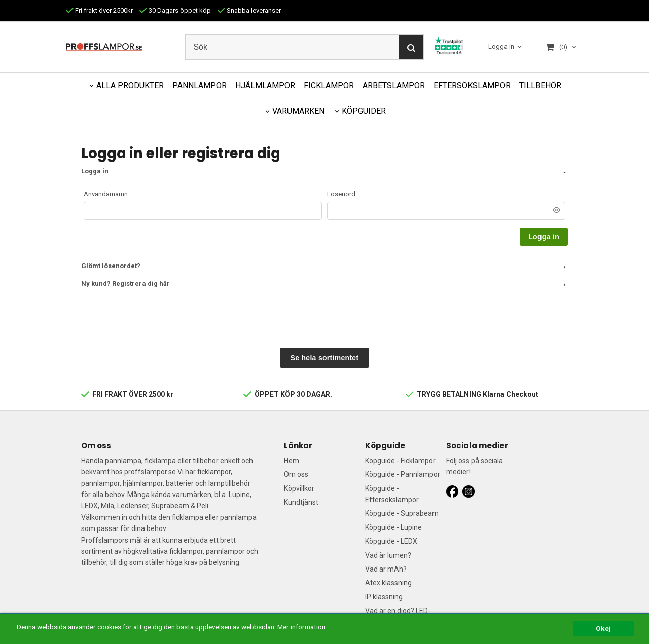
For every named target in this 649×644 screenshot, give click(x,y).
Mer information (301, 627)
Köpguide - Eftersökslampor (392, 494)
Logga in (501, 46)
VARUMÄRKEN (298, 111)
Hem (292, 461)
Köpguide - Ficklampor (400, 461)
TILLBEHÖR (540, 85)
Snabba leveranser (249, 10)
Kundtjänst (301, 502)
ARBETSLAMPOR (394, 85)
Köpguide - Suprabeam (402, 513)
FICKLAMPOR (329, 85)
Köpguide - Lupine (393, 527)
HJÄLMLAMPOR (265, 85)
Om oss (296, 474)
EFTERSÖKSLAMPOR (472, 85)
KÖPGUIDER (364, 111)
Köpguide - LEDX (391, 541)
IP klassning (384, 597)
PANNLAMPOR (200, 85)
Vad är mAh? (386, 569)
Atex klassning (388, 583)
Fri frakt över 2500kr (99, 10)
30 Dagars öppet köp (175, 10)
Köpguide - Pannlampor (403, 474)
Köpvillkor (299, 488)
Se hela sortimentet (325, 358)
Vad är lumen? (388, 555)
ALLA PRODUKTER (130, 85)
